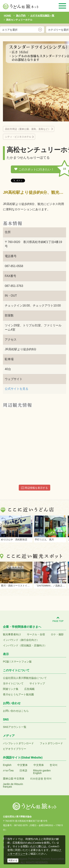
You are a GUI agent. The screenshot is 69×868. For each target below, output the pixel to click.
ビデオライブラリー (15, 749)
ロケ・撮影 (57, 634)
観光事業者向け (12, 634)
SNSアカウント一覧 (15, 727)
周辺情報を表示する (35, 488)
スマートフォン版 (21, 662)
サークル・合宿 (36, 634)
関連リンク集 (11, 689)
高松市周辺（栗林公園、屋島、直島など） (28, 129)
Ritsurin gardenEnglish (42, 772)
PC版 (6, 662)
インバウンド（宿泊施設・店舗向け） (25, 645)
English (7, 765)
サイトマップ (37, 683)
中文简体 (39, 765)
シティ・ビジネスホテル (18, 137)
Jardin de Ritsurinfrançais (13, 785)
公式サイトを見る (17, 389)
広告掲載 (29, 689)
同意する (13, 860)
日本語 (23, 770)
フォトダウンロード (51, 743)
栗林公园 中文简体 (14, 779)
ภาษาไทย (8, 770)
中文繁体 (22, 765)
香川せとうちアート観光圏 (18, 694)
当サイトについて (13, 683)
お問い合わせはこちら (16, 711)
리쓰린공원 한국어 (41, 779)
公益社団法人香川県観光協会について (25, 678)
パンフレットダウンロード (18, 743)
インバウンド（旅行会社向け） (21, 640)
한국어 (54, 765)
